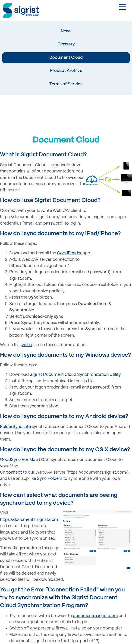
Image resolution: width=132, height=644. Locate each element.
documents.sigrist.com (95, 616)
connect (14, 472)
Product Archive (66, 71)
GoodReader (69, 253)
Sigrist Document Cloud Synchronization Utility (75, 375)
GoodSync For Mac (19, 460)
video (27, 345)
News (66, 31)
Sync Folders (50, 479)
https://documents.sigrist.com (29, 520)
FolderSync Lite (15, 427)
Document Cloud (66, 58)
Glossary (66, 44)
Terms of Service (66, 84)
